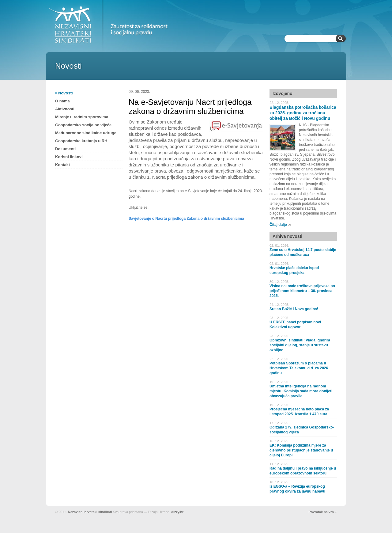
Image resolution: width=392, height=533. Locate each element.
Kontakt (62, 165)
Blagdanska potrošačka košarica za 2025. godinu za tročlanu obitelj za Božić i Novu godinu (303, 113)
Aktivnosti (65, 109)
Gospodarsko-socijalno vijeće (83, 125)
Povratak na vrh (321, 512)
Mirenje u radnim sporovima (82, 117)
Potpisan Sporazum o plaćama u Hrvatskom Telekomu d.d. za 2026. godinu (299, 368)
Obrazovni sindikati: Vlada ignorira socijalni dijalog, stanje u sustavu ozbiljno (300, 345)
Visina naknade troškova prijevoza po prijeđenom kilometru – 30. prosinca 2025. (302, 291)
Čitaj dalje (278, 225)
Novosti (66, 93)
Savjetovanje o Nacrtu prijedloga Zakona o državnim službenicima (186, 219)
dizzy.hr (177, 512)
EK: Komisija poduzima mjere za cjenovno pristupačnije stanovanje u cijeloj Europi (301, 450)
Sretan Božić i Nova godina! (294, 309)
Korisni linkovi (69, 157)
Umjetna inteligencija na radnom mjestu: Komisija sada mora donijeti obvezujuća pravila (301, 391)
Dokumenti (65, 149)
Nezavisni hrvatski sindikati (90, 512)
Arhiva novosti (287, 236)
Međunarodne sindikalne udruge (86, 133)
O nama (62, 101)
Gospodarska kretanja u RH (81, 141)
